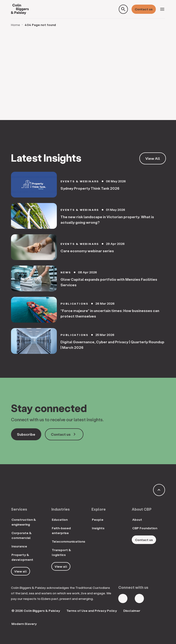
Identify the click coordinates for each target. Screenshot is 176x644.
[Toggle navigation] (162, 9)
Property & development (22, 557)
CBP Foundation (145, 528)
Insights (98, 528)
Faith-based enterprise (61, 530)
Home (15, 25)
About (137, 519)
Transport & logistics (61, 552)
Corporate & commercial (22, 535)
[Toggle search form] (123, 9)
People (98, 519)
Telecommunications (69, 541)
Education (60, 519)
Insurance (19, 546)
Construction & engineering (24, 522)
